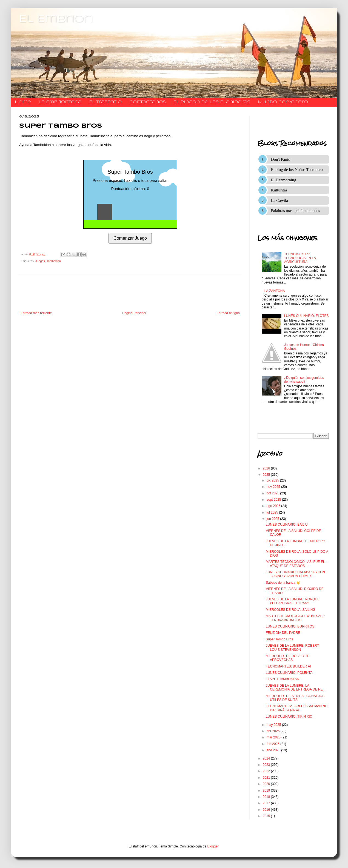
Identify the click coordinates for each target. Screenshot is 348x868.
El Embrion (56, 19)
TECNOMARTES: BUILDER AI (288, 666)
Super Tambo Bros (279, 639)
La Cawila (279, 200)
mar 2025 (274, 737)
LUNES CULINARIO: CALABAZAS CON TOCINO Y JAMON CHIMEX (295, 574)
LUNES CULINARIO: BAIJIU (287, 525)
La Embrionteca (60, 102)
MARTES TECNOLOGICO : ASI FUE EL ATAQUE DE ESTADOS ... (295, 564)
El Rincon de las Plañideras (212, 102)
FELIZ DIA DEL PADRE (283, 633)
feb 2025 (273, 744)
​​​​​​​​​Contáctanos (148, 102)
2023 (267, 765)
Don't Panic (281, 159)
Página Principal (134, 313)
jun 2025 (273, 519)
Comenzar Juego (130, 238)
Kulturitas (279, 190)
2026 (267, 468)
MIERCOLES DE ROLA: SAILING (291, 610)
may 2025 (274, 725)
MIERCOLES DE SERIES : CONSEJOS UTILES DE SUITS (295, 698)
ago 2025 (274, 506)
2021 (267, 778)
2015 (267, 816)
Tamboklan (54, 261)
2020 (267, 784)
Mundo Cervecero (283, 102)
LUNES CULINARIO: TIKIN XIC (289, 717)
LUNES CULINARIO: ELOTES (306, 316)
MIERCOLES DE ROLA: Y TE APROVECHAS (288, 658)
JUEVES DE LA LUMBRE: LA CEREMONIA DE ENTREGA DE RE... (296, 687)
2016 (267, 810)
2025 (267, 475)
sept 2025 (274, 500)
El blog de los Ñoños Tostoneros (298, 170)
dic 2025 (273, 480)
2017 (267, 803)
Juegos (40, 261)
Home (23, 102)
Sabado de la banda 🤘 (283, 583)
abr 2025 (274, 731)
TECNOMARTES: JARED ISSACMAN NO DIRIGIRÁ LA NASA (297, 708)
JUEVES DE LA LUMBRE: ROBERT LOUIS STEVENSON (292, 648)
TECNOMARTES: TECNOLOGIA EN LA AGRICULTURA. (300, 258)
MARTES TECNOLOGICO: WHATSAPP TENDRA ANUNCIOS (295, 618)
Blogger (213, 846)
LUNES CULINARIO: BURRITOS (290, 626)
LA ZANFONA (275, 291)
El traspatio (105, 102)
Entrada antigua (228, 313)
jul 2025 (273, 512)
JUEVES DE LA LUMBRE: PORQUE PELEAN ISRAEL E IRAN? (293, 601)
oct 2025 (273, 493)
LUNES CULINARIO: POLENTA (289, 673)
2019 (267, 790)
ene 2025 (274, 750)
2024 (267, 758)
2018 (267, 797)
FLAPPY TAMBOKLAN (283, 679)
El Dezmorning (284, 180)
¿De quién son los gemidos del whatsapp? (304, 380)
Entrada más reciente (36, 313)
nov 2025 (274, 487)
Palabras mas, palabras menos (296, 211)
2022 (267, 771)
